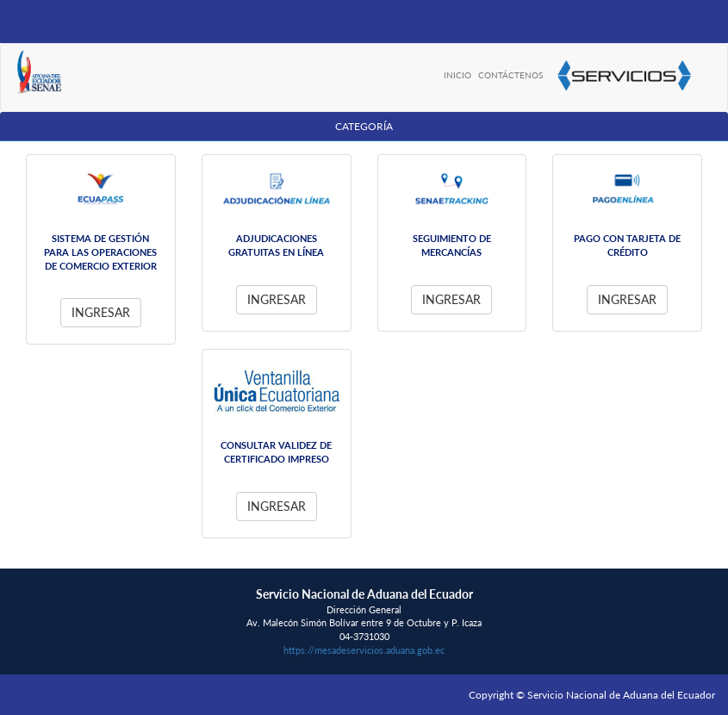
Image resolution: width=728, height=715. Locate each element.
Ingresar (101, 312)
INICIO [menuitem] (457, 75)
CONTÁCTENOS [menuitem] (510, 75)
